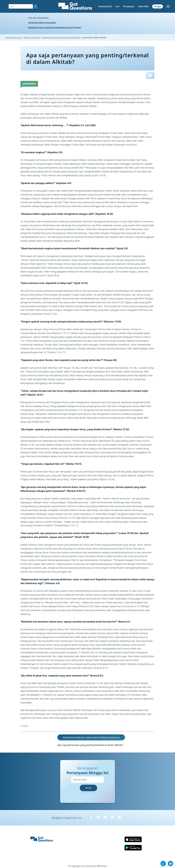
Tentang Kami (105, 6)
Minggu (157, 6)
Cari (117, 6)
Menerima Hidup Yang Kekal (42, 23)
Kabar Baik (143, 6)
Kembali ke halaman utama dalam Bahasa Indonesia (91, 737)
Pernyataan (129, 6)
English (24, 726)
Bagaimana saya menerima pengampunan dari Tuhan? (55, 27)
